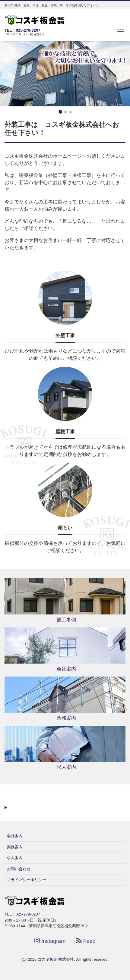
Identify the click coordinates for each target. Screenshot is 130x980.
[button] (10, 74)
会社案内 (15, 836)
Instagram (50, 941)
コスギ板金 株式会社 (56, 959)
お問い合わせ (19, 869)
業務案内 (15, 847)
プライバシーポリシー (27, 880)
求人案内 (15, 858)
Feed (86, 941)
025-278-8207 (28, 30)
